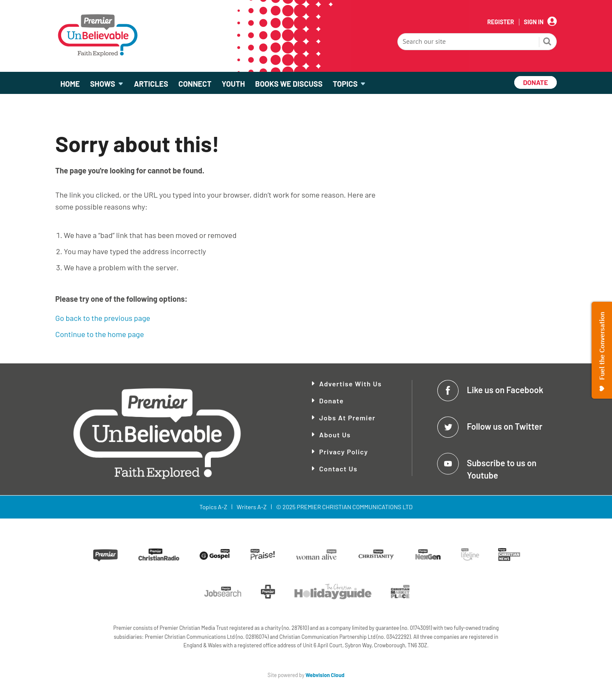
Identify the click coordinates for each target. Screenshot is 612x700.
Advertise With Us (350, 384)
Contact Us (338, 469)
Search (547, 43)
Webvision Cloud (325, 675)
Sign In (534, 22)
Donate (331, 401)
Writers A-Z (252, 507)
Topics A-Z (213, 507)
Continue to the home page (100, 334)
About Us (335, 435)
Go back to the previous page (103, 318)
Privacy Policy (344, 452)
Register (500, 22)
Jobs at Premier (347, 418)
